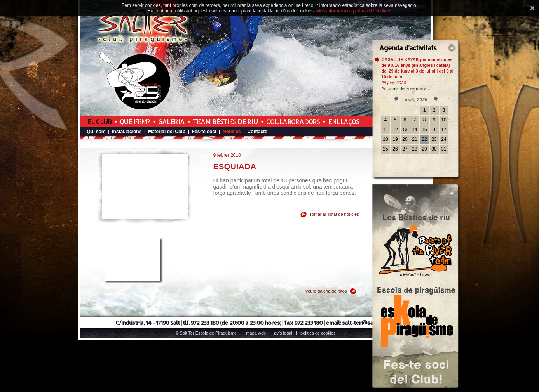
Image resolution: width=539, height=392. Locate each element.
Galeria (171, 121)
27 (405, 149)
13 (405, 130)
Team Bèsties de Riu (225, 121)
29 (424, 149)
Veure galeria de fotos (326, 291)
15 (424, 130)
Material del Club (167, 132)
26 (395, 149)
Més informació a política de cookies (354, 11)
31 (444, 149)
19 (395, 139)
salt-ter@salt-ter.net (369, 323)
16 (434, 130)
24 (444, 139)
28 (414, 149)
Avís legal (283, 333)
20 (405, 139)
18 (385, 139)
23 (434, 139)
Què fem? (135, 121)
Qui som (96, 132)
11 (385, 130)
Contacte (257, 132)
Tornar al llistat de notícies (334, 214)
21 (414, 139)
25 (385, 149)
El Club (99, 121)
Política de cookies (318, 333)
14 (414, 130)
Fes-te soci (204, 132)
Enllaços (344, 121)
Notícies (232, 132)
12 (395, 130)
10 (444, 120)
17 (444, 130)
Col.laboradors (293, 121)
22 (424, 139)
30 (434, 149)
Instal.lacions (127, 132)
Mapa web (256, 333)
